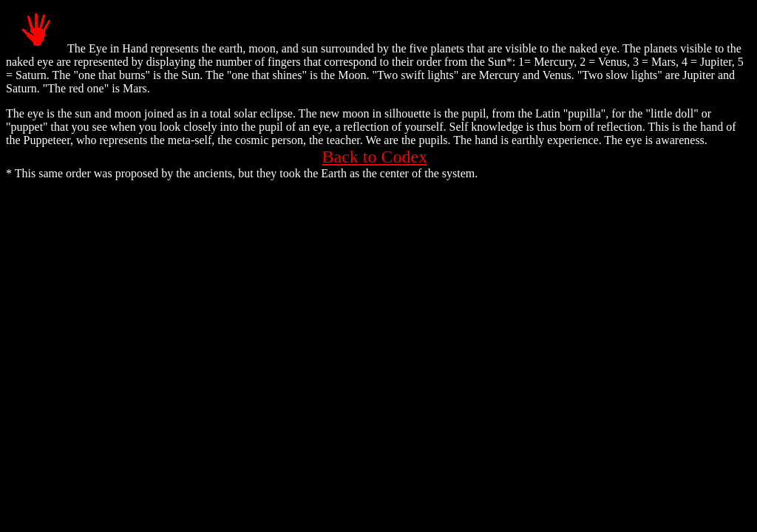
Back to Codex (375, 157)
